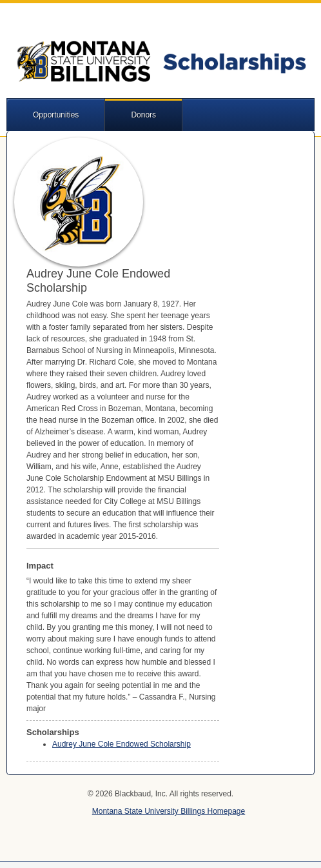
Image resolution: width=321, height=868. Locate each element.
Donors (143, 115)
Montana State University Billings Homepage (169, 811)
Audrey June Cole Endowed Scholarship (122, 744)
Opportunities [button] (56, 115)
